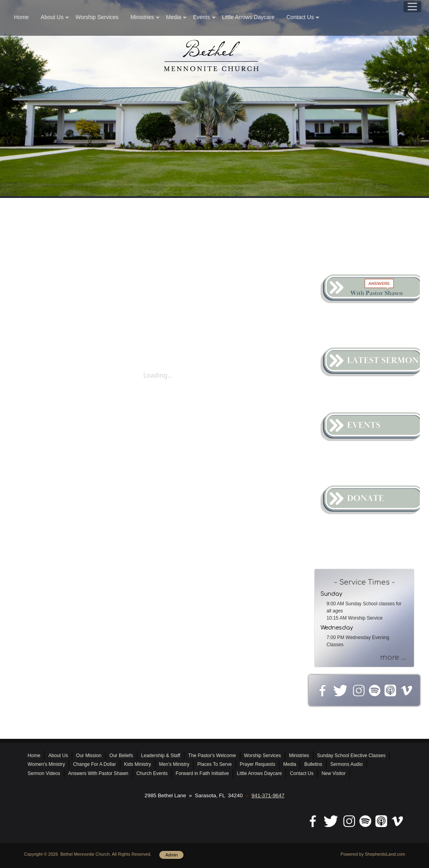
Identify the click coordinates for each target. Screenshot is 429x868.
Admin (171, 855)
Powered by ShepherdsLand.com (373, 854)
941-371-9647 (268, 795)
